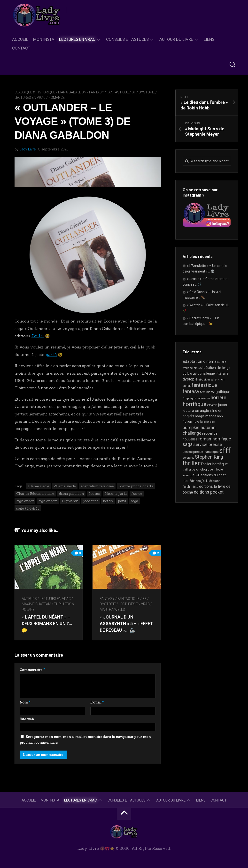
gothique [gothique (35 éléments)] (223, 392)
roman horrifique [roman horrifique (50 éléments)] (215, 439)
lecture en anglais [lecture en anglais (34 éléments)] (197, 410)
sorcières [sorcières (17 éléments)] (188, 458)
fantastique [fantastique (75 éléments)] (204, 385)
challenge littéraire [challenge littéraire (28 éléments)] (214, 373)
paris (122, 501)
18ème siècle (38, 486)
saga (134, 501)
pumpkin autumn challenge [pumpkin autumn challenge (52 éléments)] (199, 430)
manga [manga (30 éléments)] (211, 416)
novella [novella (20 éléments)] (198, 422)
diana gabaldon (71, 494)
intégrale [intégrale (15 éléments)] (212, 405)
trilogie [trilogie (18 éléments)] (218, 470)
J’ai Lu (38, 336)
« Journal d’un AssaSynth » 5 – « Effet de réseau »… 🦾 (126, 624)
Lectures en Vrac (77, 39)
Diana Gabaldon (72, 92)
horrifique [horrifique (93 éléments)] (194, 404)
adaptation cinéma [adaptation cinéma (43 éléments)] (200, 361)
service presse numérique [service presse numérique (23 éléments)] (201, 452)
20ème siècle (65, 486)
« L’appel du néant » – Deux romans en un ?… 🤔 (47, 624)
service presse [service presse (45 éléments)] (208, 445)
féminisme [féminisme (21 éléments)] (207, 392)
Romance (57, 98)
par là (51, 355)
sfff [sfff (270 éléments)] (225, 450)
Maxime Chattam (36, 604)
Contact (21, 48)
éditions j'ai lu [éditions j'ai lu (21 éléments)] (199, 481)
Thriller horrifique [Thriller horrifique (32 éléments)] (214, 464)
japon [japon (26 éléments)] (223, 405)
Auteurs (29, 599)
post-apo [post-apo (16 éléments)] (209, 422)
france (137, 494)
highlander (25, 501)
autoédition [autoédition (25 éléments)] (207, 368)
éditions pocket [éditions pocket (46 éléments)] (209, 492)
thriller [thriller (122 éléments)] (191, 463)
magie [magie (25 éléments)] (200, 416)
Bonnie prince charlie (136, 486)
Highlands (70, 501)
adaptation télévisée (97, 486)
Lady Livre (28, 149)
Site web (27, 719)
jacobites (91, 501)
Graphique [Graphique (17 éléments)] (189, 398)
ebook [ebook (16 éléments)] (202, 380)
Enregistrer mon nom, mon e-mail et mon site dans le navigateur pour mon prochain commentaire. (85, 740)
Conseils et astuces (127, 39)
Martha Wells (112, 610)
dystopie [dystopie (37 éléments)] (190, 379)
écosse (94, 494)
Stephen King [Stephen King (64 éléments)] (209, 457)
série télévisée (28, 508)
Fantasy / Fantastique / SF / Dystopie (122, 92)
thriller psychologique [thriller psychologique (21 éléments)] (198, 469)
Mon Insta (44, 39)
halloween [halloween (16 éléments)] (203, 398)
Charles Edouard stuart (35, 494)
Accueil (20, 39)
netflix (108, 501)
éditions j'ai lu (116, 494)
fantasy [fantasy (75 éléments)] (191, 391)
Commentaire (32, 670)
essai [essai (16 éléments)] (211, 380)
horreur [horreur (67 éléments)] (219, 397)
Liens (209, 39)
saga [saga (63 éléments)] (188, 444)
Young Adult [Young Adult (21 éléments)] (191, 475)
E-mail (97, 702)
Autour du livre (176, 39)
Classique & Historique (35, 92)
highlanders (48, 501)
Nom (25, 702)
